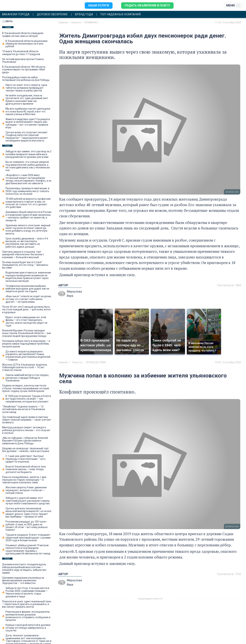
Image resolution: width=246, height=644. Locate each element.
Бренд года (84, 14)
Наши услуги (99, 5)
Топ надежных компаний (121, 14)
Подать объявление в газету (147, 5)
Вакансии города (16, 14)
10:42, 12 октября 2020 (228, 362)
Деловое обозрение (52, 14)
